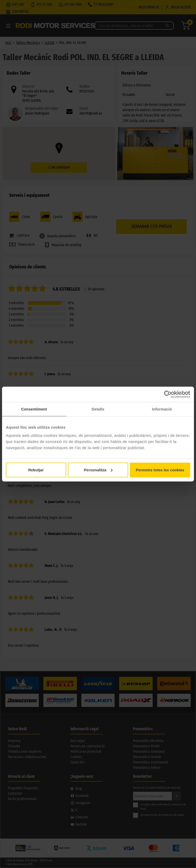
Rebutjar (36, 470)
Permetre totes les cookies (160, 470)
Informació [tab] (162, 409)
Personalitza (98, 470)
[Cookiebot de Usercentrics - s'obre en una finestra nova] (168, 394)
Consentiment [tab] (34, 409)
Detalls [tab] (98, 409)
